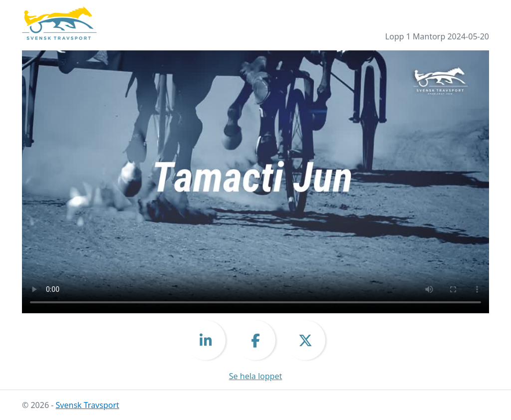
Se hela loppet (255, 376)
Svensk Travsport (88, 405)
